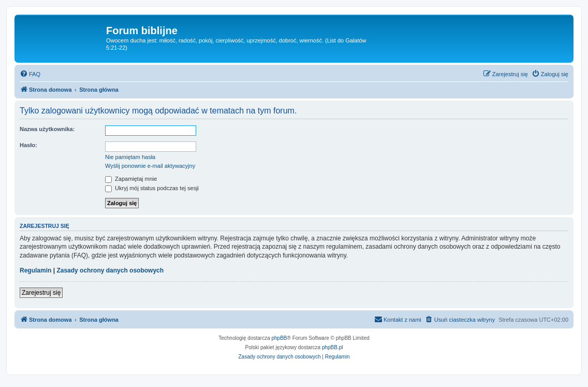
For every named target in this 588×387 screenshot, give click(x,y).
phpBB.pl (333, 347)
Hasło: (28, 145)
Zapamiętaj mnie (131, 179)
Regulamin (35, 270)
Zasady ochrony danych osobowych (110, 270)
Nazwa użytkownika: (47, 129)
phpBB (280, 338)
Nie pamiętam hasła (130, 157)
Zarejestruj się (41, 293)
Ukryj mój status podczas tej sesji (152, 188)
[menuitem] (30, 74)
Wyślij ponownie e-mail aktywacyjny (150, 166)
